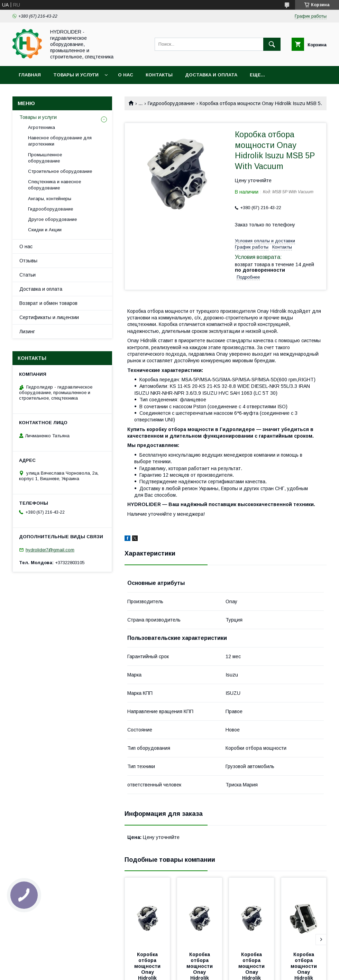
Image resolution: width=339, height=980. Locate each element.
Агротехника (42, 127)
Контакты (159, 75)
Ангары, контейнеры (50, 199)
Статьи (28, 275)
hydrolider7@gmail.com (50, 550)
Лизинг (27, 332)
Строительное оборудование (60, 171)
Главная (30, 75)
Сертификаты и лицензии (49, 317)
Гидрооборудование (171, 103)
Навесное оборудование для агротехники (60, 141)
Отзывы (28, 261)
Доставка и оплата (211, 75)
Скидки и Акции (45, 230)
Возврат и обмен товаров (48, 303)
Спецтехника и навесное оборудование (54, 185)
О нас (126, 75)
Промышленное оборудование (45, 158)
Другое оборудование (52, 219)
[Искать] (272, 44)
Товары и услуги (76, 75)
